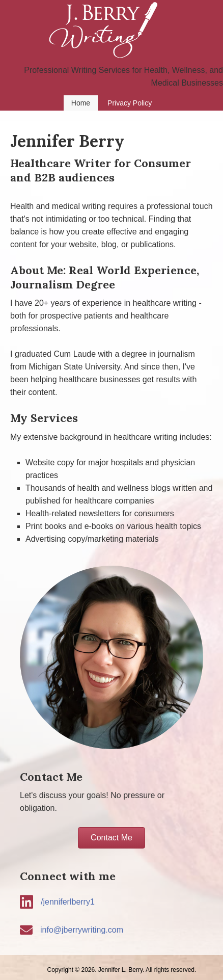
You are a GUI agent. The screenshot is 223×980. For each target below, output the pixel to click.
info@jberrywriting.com (82, 930)
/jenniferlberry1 (68, 902)
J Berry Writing (111, 32)
